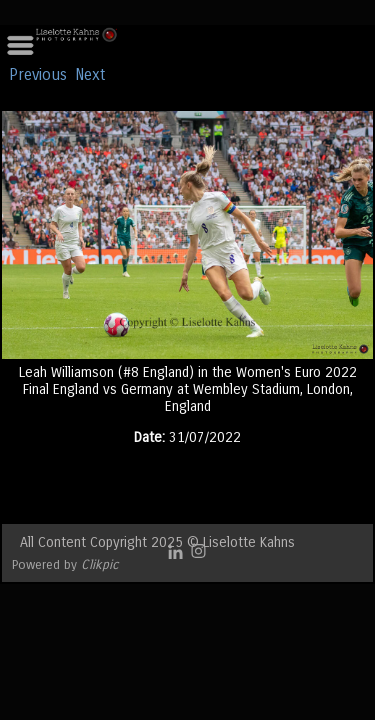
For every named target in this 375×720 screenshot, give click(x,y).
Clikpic (100, 564)
